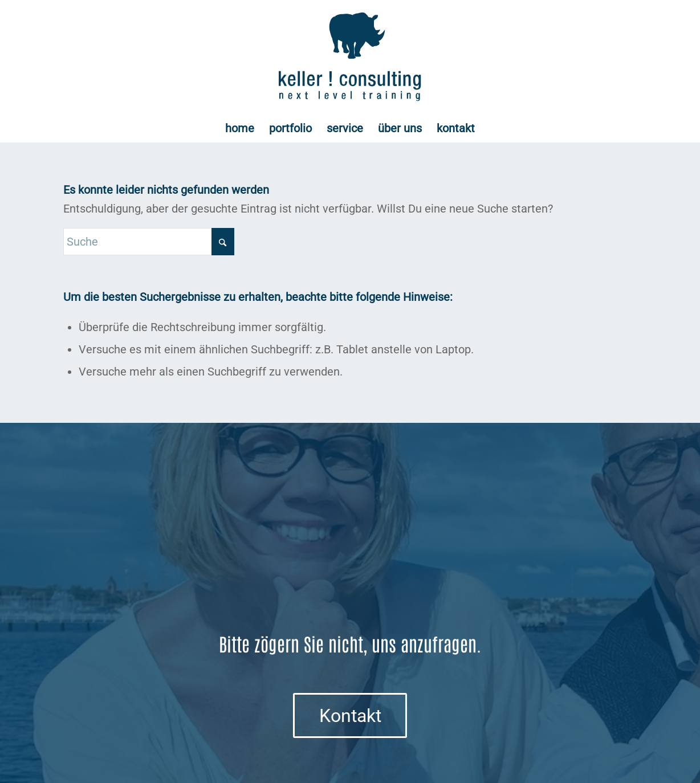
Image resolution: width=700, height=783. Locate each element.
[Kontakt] (350, 715)
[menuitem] (240, 128)
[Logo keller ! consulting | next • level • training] (350, 57)
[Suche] (149, 242)
